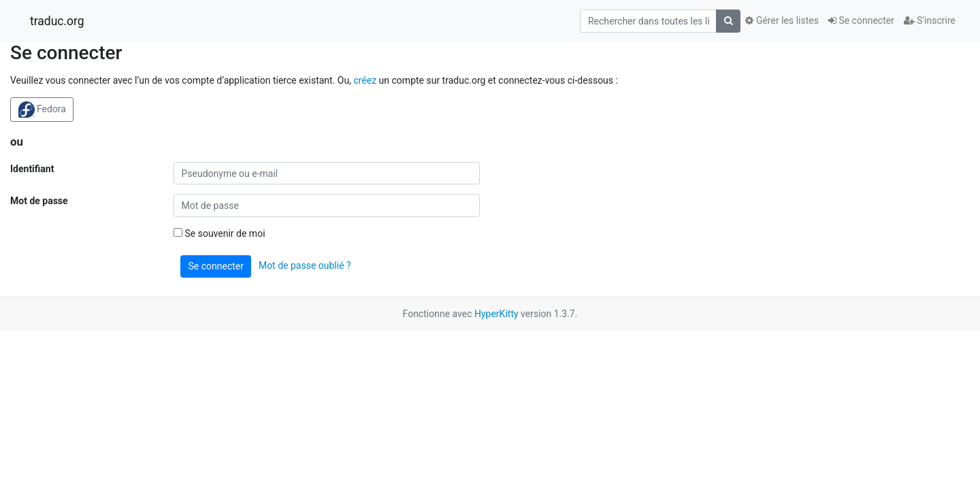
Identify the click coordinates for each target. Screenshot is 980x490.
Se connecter (861, 20)
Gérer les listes (782, 20)
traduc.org (57, 21)
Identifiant (32, 169)
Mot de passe (39, 201)
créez (365, 80)
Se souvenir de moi (219, 233)
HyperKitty (496, 314)
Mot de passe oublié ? (305, 265)
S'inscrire (930, 20)
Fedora (42, 110)
